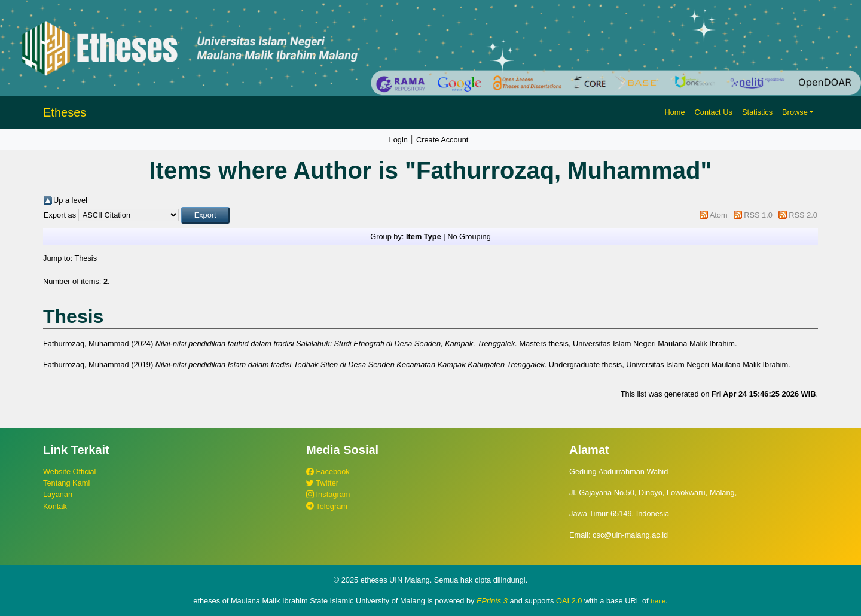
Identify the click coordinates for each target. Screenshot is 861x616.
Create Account (442, 140)
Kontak (55, 506)
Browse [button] (795, 112)
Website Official (69, 472)
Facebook (328, 472)
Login (399, 140)
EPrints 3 (492, 601)
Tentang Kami (66, 483)
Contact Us (714, 112)
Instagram (328, 494)
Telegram (327, 506)
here (658, 601)
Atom (719, 215)
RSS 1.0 (758, 215)
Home (674, 112)
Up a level (70, 200)
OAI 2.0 (569, 601)
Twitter (322, 483)
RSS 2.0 (803, 215)
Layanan (58, 494)
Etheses (65, 112)
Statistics (757, 112)
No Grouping (469, 237)
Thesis (86, 258)
